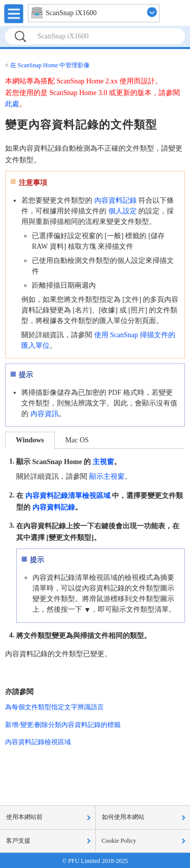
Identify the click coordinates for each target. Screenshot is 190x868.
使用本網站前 (24, 817)
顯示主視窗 (107, 476)
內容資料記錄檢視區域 (38, 742)
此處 (12, 104)
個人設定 (123, 211)
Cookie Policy (119, 841)
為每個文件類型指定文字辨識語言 (54, 707)
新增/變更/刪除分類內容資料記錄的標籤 (63, 725)
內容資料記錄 (116, 200)
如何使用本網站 (123, 817)
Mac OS (77, 440)
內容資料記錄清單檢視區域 (68, 495)
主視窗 (103, 462)
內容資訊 (45, 414)
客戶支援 (18, 841)
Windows (30, 440)
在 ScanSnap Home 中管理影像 (50, 65)
